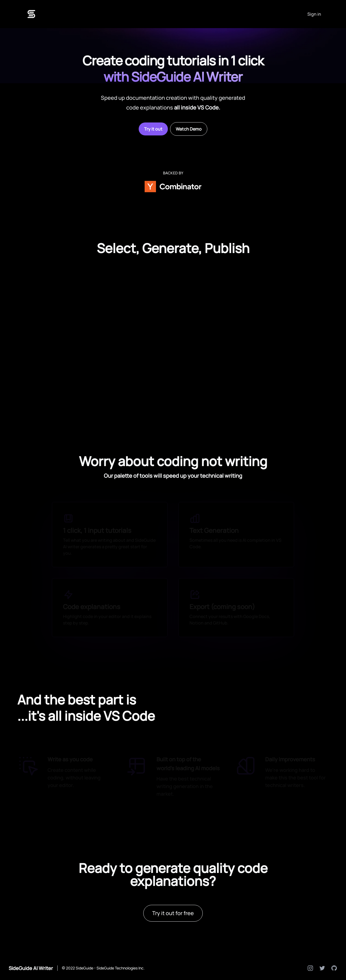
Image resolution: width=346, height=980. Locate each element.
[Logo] (31, 14)
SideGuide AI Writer (31, 968)
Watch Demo (189, 129)
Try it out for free (173, 913)
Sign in (314, 14)
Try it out (153, 129)
